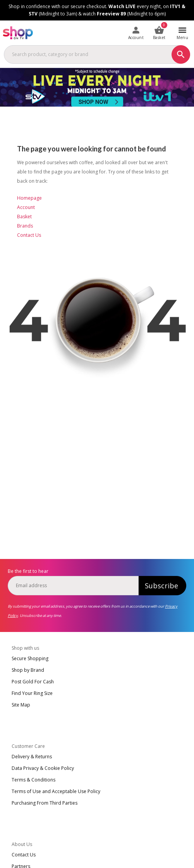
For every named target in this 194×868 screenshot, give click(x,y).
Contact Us (29, 235)
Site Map (21, 705)
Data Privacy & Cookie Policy (43, 768)
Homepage (29, 198)
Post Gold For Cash (33, 682)
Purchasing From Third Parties (45, 803)
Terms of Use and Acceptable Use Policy (56, 791)
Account (26, 207)
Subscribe (161, 586)
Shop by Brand (28, 670)
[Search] (181, 54)
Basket (24, 217)
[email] (73, 586)
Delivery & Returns (32, 757)
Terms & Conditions (33, 780)
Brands (25, 226)
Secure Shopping (30, 658)
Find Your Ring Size (32, 693)
